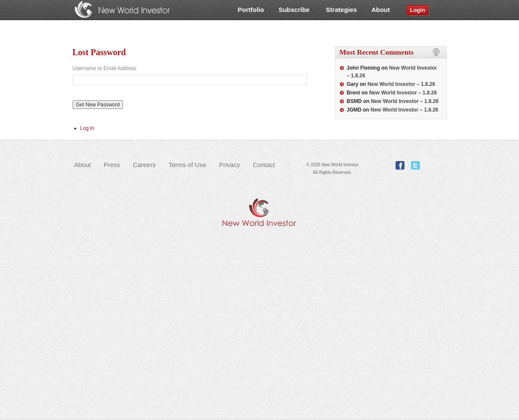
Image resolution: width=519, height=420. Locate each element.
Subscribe (295, 10)
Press (112, 165)
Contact (264, 165)
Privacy (230, 165)
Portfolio (251, 10)
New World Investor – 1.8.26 (401, 84)
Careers (144, 165)
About (380, 10)
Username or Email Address (104, 68)
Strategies (342, 10)
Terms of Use (187, 165)
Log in (87, 128)
